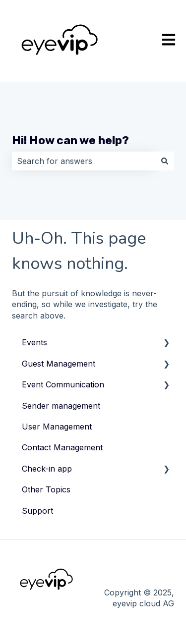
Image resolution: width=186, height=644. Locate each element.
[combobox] (84, 161)
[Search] (165, 161)
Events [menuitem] (34, 342)
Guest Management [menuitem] (59, 364)
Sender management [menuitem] (61, 406)
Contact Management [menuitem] (62, 447)
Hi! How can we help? (70, 140)
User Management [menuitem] (57, 427)
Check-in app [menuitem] (47, 469)
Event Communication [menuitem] (63, 384)
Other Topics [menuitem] (46, 489)
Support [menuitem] (37, 511)
